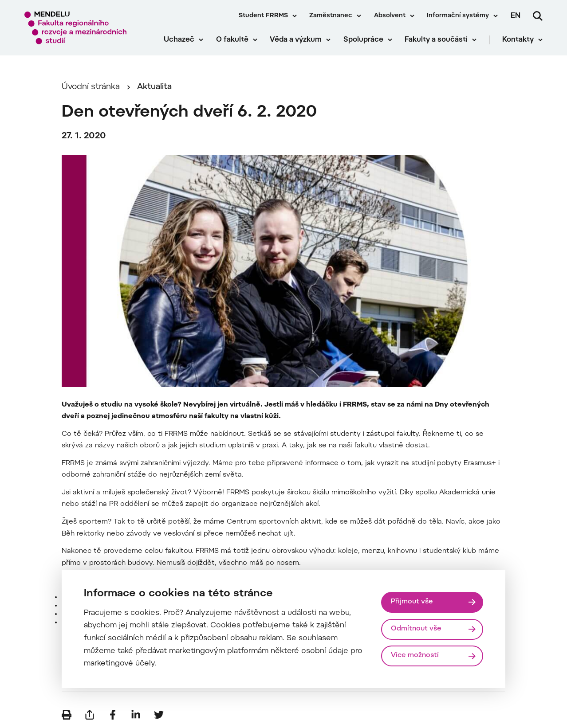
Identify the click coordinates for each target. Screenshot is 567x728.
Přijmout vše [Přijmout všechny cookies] (412, 602)
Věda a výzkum (296, 40)
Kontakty (518, 40)
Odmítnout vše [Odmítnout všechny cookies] (416, 629)
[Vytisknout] (67, 715)
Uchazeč (179, 40)
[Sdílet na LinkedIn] (136, 715)
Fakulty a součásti (436, 40)
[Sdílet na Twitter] (159, 715)
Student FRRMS (263, 16)
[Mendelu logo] (75, 28)
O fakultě (232, 40)
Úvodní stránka (91, 87)
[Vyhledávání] (538, 16)
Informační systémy (458, 16)
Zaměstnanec (331, 16)
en (516, 16)
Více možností (415, 656)
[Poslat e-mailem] (90, 715)
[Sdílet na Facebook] (113, 715)
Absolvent (390, 16)
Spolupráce (363, 40)
